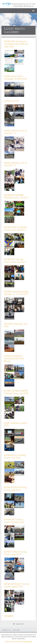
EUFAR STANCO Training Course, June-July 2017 (15, 228)
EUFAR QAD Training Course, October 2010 (14, 521)
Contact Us (6, 630)
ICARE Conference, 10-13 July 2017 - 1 (15, 164)
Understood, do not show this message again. (18, 642)
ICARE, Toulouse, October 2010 (16, 424)
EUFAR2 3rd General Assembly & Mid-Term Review (14, 359)
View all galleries (9, 616)
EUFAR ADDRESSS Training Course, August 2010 (16, 585)
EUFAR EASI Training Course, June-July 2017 (15, 261)
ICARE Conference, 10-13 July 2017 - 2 (15, 132)
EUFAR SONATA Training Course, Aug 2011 (15, 489)
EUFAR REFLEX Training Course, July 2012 (15, 456)
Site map (16, 630)
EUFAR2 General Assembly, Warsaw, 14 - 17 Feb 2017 (16, 293)
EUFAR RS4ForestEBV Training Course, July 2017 (16, 196)
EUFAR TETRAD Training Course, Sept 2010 (15, 553)
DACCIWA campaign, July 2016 (16, 325)
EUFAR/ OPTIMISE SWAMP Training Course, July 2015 (16, 392)
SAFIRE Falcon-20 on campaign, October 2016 (15, 77)
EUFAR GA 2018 (11, 101)
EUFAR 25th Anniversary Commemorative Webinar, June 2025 (16, 44)
